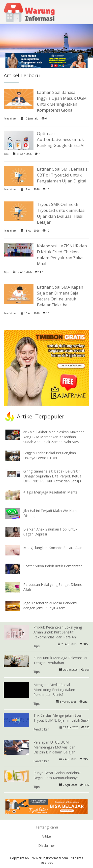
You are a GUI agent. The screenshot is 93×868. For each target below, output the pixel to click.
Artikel (47, 836)
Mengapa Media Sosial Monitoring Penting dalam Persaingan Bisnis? (54, 690)
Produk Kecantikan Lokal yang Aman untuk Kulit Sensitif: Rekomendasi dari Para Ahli (58, 632)
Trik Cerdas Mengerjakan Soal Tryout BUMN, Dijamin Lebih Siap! (61, 718)
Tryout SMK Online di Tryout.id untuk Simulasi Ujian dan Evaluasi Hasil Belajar (61, 213)
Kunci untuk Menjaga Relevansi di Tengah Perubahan (60, 660)
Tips (6, 154)
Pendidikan (10, 119)
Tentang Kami (46, 827)
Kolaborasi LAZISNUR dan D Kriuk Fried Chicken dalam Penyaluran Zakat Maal (62, 255)
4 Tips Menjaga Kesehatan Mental (51, 492)
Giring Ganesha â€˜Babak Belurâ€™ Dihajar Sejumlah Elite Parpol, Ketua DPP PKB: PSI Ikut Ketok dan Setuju (52, 476)
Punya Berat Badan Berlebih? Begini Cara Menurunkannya (57, 775)
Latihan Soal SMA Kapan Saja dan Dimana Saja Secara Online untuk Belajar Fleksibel (60, 296)
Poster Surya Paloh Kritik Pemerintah (53, 566)
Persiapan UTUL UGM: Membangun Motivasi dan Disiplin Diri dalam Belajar (54, 747)
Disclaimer (47, 845)
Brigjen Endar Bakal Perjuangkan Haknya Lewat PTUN (50, 455)
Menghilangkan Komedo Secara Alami (54, 548)
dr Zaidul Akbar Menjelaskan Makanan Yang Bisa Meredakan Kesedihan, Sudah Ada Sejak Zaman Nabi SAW (54, 437)
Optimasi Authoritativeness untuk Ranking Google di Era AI (61, 139)
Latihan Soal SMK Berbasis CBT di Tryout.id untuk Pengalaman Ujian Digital (62, 175)
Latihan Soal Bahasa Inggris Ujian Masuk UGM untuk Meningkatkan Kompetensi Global (62, 101)
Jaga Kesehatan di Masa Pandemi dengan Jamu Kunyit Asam (50, 605)
